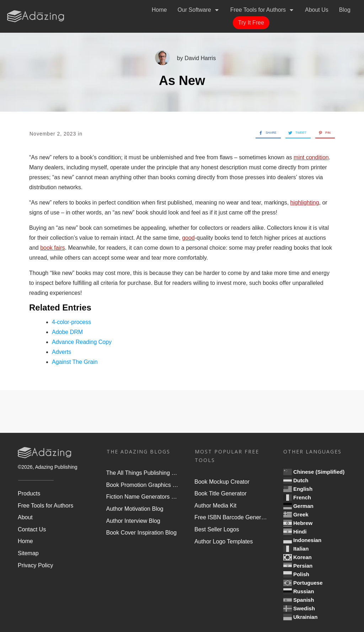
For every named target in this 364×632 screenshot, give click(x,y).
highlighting (305, 203)
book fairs (52, 248)
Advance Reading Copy (82, 342)
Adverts (61, 352)
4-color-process (71, 322)
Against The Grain (75, 362)
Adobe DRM (67, 332)
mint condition (311, 157)
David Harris (200, 58)
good (188, 238)
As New (182, 81)
